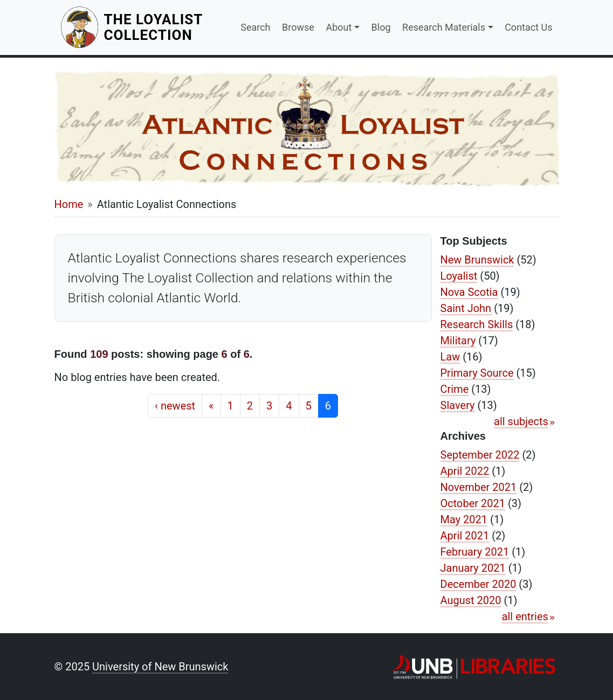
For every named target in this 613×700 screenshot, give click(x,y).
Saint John (466, 308)
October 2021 (473, 503)
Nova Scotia (469, 292)
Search (255, 27)
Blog (381, 27)
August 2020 (471, 600)
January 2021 (473, 568)
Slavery (458, 405)
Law (450, 357)
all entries (525, 616)
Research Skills (477, 324)
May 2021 (464, 519)
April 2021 (465, 536)
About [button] (339, 27)
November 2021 (479, 487)
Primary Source (477, 373)
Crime (455, 389)
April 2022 (465, 471)
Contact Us (528, 27)
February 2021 (475, 552)
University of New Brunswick (160, 667)
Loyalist (459, 276)
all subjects (521, 421)
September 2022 (480, 455)
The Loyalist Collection (166, 27)
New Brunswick (477, 260)
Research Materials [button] (444, 27)
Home (69, 204)
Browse (298, 27)
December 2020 (478, 584)
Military (458, 341)
